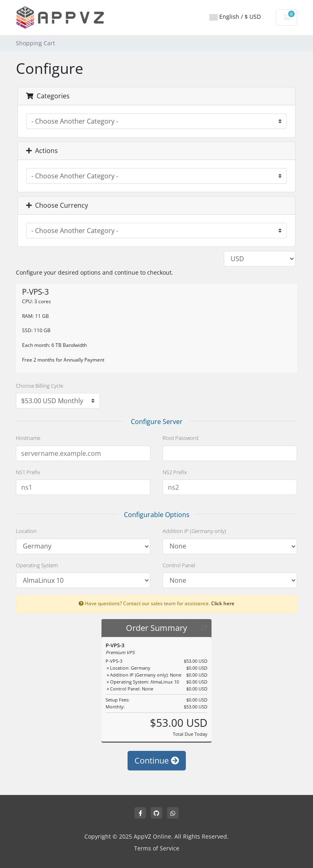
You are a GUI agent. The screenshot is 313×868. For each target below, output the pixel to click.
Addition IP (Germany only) (194, 531)
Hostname (28, 438)
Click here (223, 603)
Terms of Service (157, 848)
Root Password (181, 438)
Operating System (37, 565)
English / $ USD (235, 17)
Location (26, 531)
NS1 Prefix (28, 472)
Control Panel (179, 565)
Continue (157, 760)
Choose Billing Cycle (40, 386)
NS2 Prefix (175, 472)
